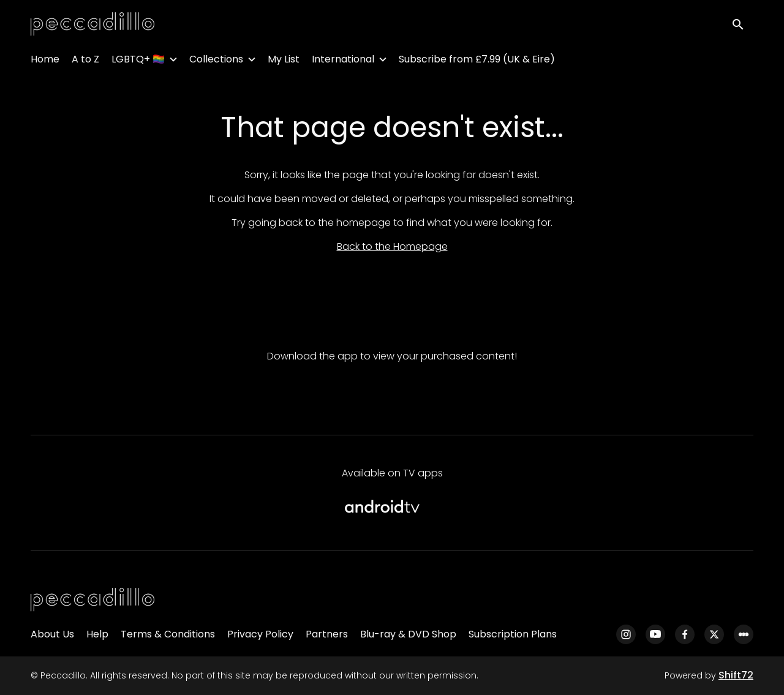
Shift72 (736, 675)
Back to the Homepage (392, 246)
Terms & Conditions (168, 634)
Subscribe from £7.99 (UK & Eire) (477, 62)
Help (97, 634)
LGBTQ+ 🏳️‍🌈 (138, 62)
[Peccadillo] (92, 600)
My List (284, 62)
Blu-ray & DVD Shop (408, 634)
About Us (52, 634)
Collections (216, 62)
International (343, 62)
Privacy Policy (260, 634)
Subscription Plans (513, 634)
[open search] (742, 25)
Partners (327, 634)
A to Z (85, 62)
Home (45, 62)
